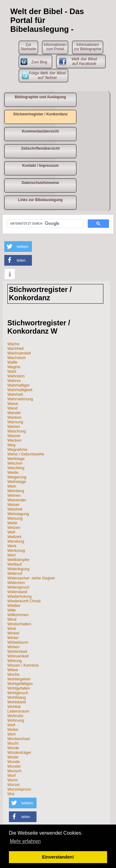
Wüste (13, 757)
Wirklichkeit (17, 651)
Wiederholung (19, 596)
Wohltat (14, 707)
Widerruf (15, 573)
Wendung (16, 541)
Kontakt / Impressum (40, 166)
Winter (13, 638)
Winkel (13, 633)
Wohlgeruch (18, 693)
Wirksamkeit (18, 656)
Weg (11, 445)
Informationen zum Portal (55, 47)
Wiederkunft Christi (24, 601)
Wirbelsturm (18, 642)
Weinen (14, 495)
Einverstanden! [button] (58, 857)
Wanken (14, 417)
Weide (13, 472)
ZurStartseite (28, 47)
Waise (13, 404)
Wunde (14, 762)
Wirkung (15, 661)
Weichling (16, 468)
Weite (12, 523)
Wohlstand (17, 702)
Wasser (14, 436)
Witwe (13, 670)
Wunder (14, 766)
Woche (14, 674)
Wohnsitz (15, 716)
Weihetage (17, 482)
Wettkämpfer (18, 560)
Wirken (14, 647)
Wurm (13, 780)
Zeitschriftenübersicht (40, 148)
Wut (11, 794)
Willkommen (18, 615)
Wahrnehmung (20, 399)
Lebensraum (18, 711)
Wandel (14, 413)
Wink (12, 629)
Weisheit (15, 509)
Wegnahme (17, 449)
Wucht (13, 743)
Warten (14, 427)
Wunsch (14, 771)
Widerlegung (18, 569)
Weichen (15, 463)
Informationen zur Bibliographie (88, 47)
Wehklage (16, 459)
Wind (12, 619)
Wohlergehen (19, 679)
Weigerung (17, 477)
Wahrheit (15, 394)
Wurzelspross (19, 789)
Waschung (17, 431)
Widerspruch (18, 587)
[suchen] (45, 224)
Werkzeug (16, 550)
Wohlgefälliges (20, 684)
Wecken (14, 440)
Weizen (14, 528)
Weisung (15, 518)
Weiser (14, 505)
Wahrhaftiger (19, 385)
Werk (12, 546)
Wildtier (14, 606)
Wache (13, 344)
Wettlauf (15, 564)
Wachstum (17, 358)
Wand (12, 408)
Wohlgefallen (19, 688)
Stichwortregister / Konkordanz (40, 114)
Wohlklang (17, 697)
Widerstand (17, 592)
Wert (12, 555)
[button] (18, 247)
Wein (12, 486)
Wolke (13, 730)
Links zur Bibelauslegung (40, 200)
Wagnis (14, 367)
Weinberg (16, 491)
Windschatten (19, 624)
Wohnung (16, 720)
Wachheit (15, 348)
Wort (12, 734)
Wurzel (14, 785)
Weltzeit (14, 537)
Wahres (14, 381)
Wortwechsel (19, 739)
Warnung (15, 422)
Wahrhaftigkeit (20, 390)
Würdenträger (19, 752)
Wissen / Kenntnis (23, 665)
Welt (11, 532)
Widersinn (16, 583)
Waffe (12, 362)
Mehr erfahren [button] (25, 841)
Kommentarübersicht (40, 131)
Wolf (11, 725)
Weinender (17, 500)
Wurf (12, 775)
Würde (13, 748)
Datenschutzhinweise (40, 183)
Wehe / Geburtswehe (26, 454)
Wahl (12, 371)
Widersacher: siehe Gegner (31, 578)
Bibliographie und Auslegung (40, 97)
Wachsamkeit (19, 353)
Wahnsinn (16, 376)
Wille (12, 610)
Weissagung (18, 514)
